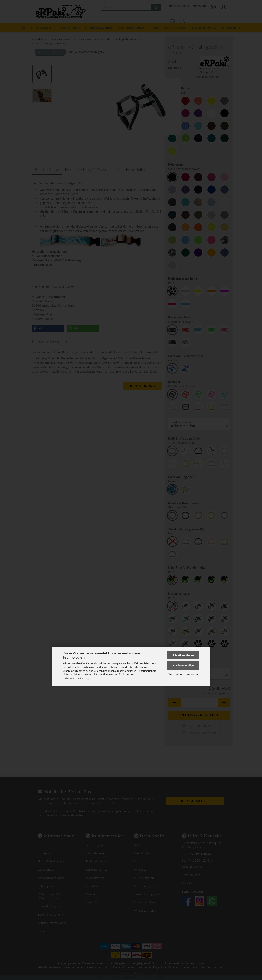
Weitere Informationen (183, 674)
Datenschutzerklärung (76, 678)
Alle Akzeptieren (183, 655)
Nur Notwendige (183, 665)
